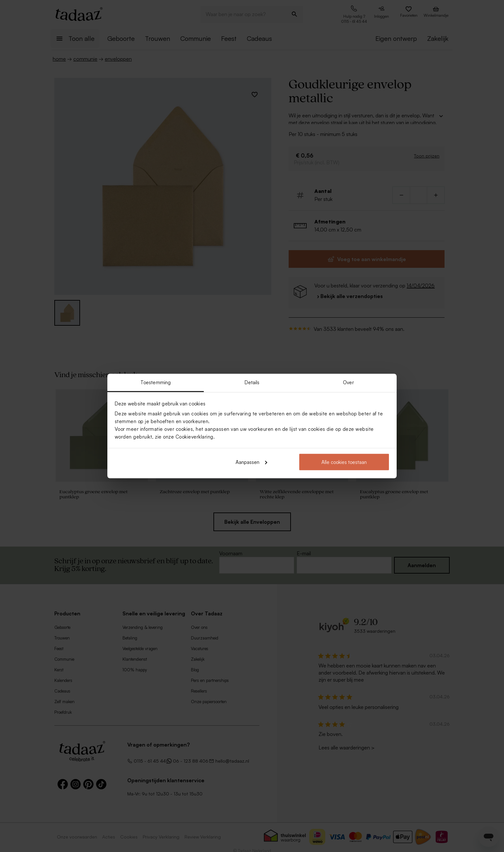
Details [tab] (252, 382)
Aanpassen (251, 462)
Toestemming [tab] (156, 382)
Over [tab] (348, 382)
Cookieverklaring (194, 437)
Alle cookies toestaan (344, 462)
